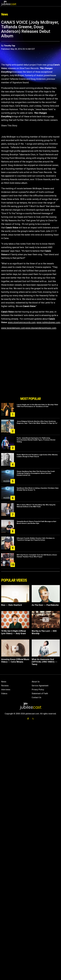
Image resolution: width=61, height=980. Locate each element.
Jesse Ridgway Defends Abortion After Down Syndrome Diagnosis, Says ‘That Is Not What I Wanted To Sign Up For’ (37, 422)
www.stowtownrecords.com (22, 322)
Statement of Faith (40, 693)
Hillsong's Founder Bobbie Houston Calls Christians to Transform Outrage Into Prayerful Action (36, 539)
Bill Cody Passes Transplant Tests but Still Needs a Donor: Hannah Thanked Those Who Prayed (37, 556)
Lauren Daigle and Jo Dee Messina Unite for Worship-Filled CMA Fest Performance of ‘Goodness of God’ (37, 406)
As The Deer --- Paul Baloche (45, 605)
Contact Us (36, 697)
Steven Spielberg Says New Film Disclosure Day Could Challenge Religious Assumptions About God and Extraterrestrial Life (36, 473)
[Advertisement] (30, 385)
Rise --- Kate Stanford (11, 605)
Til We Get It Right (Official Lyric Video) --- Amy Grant (13, 632)
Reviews (5, 686)
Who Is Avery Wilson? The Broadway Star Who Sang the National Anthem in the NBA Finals (36, 506)
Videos (4, 693)
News (4, 682)
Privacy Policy (38, 690)
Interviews (6, 690)
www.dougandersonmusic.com (41, 328)
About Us (36, 682)
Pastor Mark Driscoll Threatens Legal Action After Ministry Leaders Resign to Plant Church (37, 456)
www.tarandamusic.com (13, 328)
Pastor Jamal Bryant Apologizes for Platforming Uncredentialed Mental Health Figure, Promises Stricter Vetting (36, 440)
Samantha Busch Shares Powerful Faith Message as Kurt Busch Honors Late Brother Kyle (36, 522)
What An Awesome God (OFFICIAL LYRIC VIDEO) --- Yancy (44, 662)
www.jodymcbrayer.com (48, 322)
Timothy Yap (9, 46)
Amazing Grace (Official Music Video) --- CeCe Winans (15, 661)
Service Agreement (40, 686)
